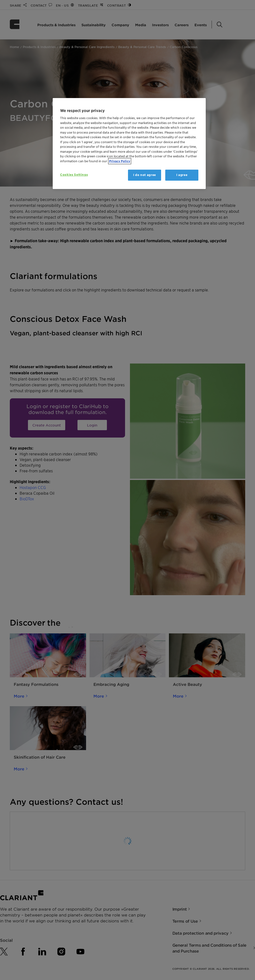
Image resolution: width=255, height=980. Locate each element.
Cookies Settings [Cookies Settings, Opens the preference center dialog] (74, 175)
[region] (129, 144)
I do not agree (145, 175)
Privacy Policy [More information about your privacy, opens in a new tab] (120, 161)
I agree (182, 175)
